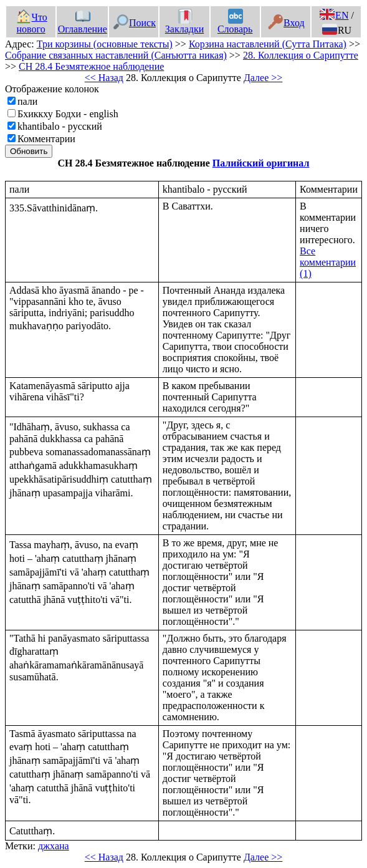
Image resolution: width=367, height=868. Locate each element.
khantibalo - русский (60, 126)
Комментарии (46, 139)
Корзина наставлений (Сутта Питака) (268, 44)
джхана (54, 846)
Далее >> (263, 78)
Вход (286, 23)
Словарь (235, 23)
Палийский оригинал (261, 163)
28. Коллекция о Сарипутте (301, 55)
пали (27, 101)
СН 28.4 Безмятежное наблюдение (91, 66)
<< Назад (104, 78)
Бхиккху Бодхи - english (68, 114)
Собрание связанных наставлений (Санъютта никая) (116, 55)
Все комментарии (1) (328, 262)
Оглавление (83, 23)
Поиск (135, 23)
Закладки (184, 23)
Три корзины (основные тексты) (105, 44)
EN (334, 15)
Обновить (29, 151)
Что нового (32, 23)
